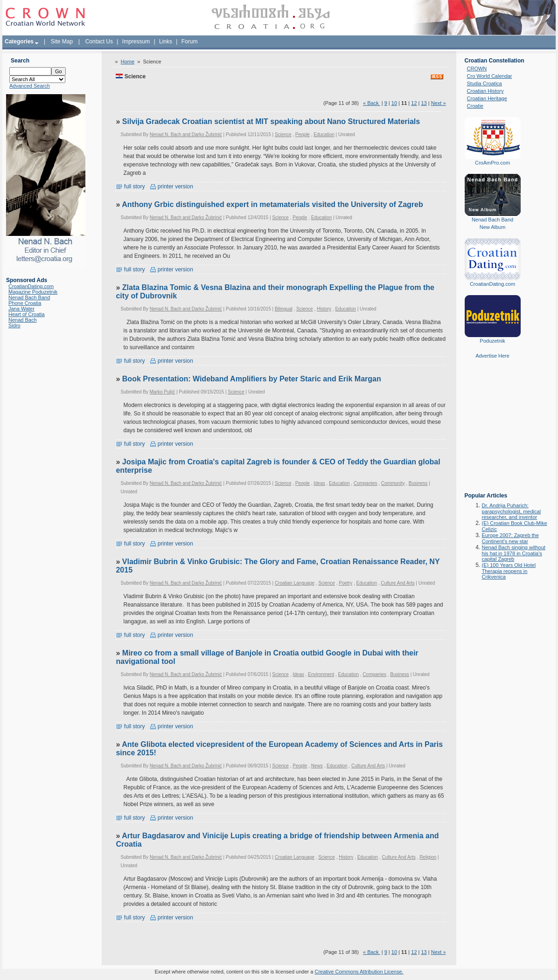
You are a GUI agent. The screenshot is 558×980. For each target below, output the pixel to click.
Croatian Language (295, 583)
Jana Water (21, 309)
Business (418, 483)
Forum (190, 41)
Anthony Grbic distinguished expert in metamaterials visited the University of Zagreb (272, 204)
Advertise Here (492, 356)
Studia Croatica (485, 83)
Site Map (62, 41)
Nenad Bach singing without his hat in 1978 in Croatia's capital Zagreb (514, 553)
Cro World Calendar (490, 76)
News (317, 766)
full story (130, 186)
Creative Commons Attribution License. (359, 972)
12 (414, 103)
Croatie (475, 106)
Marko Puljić (162, 392)
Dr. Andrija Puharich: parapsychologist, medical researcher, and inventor (512, 511)
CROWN (477, 69)
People (303, 135)
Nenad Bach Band (29, 297)
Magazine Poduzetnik (33, 292)
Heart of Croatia (27, 314)
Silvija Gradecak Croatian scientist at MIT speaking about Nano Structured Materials (271, 121)
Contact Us (99, 41)
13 (424, 103)
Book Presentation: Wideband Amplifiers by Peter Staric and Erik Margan (252, 379)
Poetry (345, 583)
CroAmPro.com (492, 163)
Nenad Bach (23, 320)
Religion (428, 857)
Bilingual (284, 309)
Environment (321, 674)
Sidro (14, 325)
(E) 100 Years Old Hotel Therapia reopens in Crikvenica (509, 571)
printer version (171, 186)
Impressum (136, 41)
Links (166, 41)
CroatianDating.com (31, 286)
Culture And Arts (398, 583)
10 (394, 103)
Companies (366, 483)
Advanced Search (30, 86)
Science (283, 135)
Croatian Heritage (487, 98)
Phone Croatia (25, 303)
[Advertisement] (493, 432)
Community (393, 483)
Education (324, 135)
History (324, 309)
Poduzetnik (492, 341)
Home (128, 62)
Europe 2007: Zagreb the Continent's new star (510, 538)
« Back (372, 103)
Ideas (319, 483)
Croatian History (485, 91)
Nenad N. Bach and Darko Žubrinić (186, 135)
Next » (439, 103)
